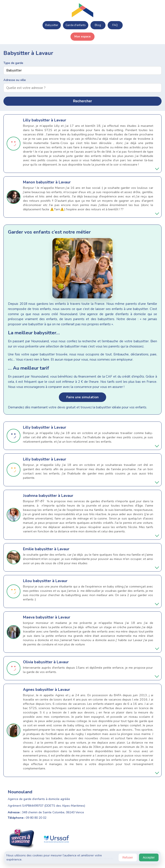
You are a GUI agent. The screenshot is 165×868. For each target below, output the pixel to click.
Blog (98, 25)
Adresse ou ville (15, 80)
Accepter (149, 857)
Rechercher (82, 101)
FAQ (115, 25)
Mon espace (82, 37)
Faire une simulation (82, 397)
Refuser (128, 857)
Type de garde (13, 63)
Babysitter (52, 25)
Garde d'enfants (76, 25)
